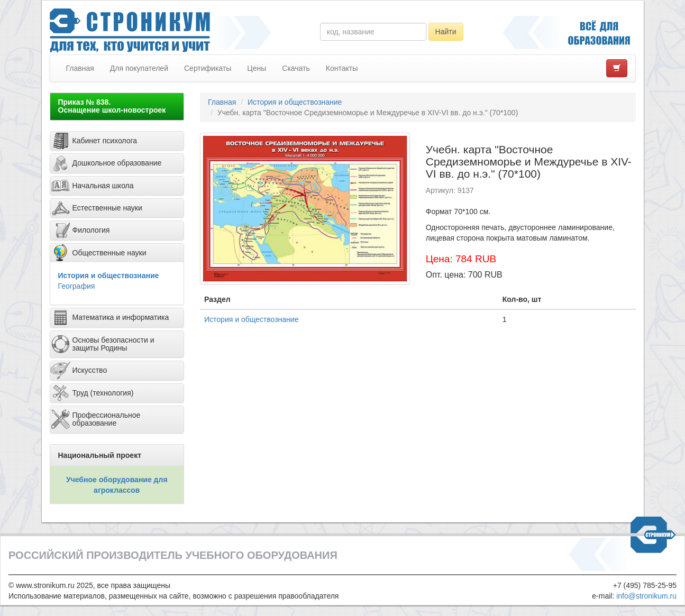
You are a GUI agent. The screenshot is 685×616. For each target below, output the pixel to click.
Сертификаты (208, 68)
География (77, 286)
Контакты (342, 68)
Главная (80, 68)
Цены (257, 68)
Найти (446, 32)
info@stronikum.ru (646, 596)
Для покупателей (139, 68)
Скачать (296, 68)
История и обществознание (109, 275)
